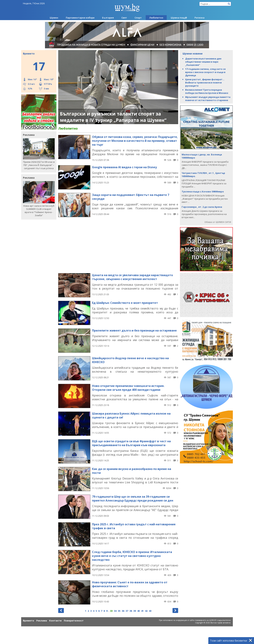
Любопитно (156, 18)
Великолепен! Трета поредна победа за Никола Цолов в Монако (207, 91)
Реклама (42, 621)
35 (119, 611)
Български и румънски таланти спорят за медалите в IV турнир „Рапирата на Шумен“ (113, 117)
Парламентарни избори (80, 18)
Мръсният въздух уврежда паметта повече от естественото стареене (208, 99)
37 (127, 611)
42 (146, 611)
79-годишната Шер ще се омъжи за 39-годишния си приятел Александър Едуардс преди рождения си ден (133, 499)
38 (131, 611)
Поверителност (74, 621)
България (108, 18)
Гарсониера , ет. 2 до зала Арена (202, 207)
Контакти (55, 621)
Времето (28, 621)
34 (115, 611)
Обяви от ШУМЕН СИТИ (218, 222)
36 (123, 611)
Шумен (54, 18)
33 (111, 611)
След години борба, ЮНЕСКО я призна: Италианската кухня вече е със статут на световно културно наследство (132, 556)
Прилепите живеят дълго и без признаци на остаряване (134, 330)
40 (138, 611)
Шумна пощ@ (179, 18)
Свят (124, 18)
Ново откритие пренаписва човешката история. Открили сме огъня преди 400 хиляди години (128, 388)
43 (150, 611)
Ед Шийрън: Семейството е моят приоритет (125, 303)
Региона (199, 18)
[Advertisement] (118, 245)
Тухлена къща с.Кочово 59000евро (203, 192)
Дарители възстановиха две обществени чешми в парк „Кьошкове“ (203, 62)
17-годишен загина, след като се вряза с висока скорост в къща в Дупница (205, 72)
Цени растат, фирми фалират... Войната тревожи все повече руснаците (205, 83)
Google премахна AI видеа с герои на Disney (124, 167)
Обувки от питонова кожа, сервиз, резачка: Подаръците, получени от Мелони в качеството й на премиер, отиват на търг (135, 141)
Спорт (138, 18)
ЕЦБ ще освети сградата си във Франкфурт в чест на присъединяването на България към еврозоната (131, 443)
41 (142, 611)
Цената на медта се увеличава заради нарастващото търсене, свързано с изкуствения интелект (132, 277)
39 (135, 611)
